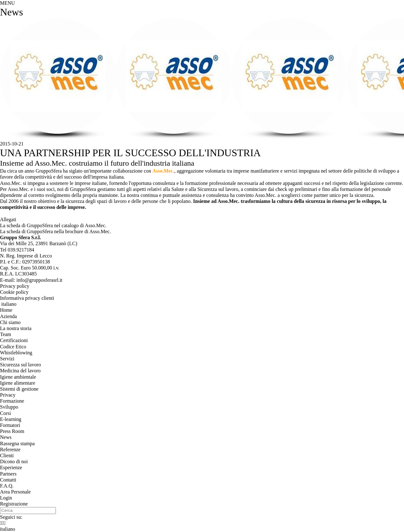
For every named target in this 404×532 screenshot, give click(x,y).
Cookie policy (14, 292)
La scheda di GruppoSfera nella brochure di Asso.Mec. (55, 231)
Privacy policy (15, 286)
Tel (17, 250)
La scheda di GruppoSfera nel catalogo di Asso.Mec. (53, 225)
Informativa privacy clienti (27, 298)
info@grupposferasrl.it (39, 280)
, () (39, 243)
